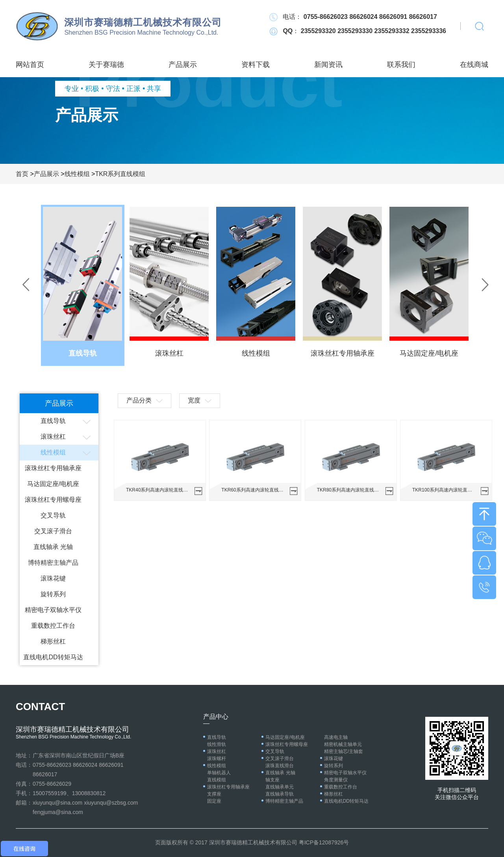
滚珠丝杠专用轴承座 (53, 468)
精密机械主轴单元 (343, 744)
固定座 (214, 801)
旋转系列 (53, 594)
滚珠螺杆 (217, 759)
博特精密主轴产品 (53, 563)
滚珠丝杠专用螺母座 (53, 500)
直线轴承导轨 (280, 794)
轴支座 (272, 780)
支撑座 (214, 794)
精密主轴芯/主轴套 (344, 751)
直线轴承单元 (280, 787)
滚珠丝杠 (53, 437)
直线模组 (217, 780)
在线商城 (474, 65)
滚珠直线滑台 (280, 766)
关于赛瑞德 (106, 65)
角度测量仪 (336, 780)
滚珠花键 (53, 578)
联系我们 (401, 65)
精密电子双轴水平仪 (53, 610)
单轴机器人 (219, 773)
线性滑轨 (217, 744)
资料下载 (256, 65)
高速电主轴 (336, 737)
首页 (22, 174)
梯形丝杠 (53, 641)
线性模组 (77, 174)
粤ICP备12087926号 (324, 842)
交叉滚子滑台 (53, 531)
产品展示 (183, 65)
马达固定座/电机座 (53, 484)
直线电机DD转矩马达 (53, 657)
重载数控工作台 (53, 626)
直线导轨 (53, 421)
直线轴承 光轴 (53, 547)
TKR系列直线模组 (120, 174)
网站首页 (30, 65)
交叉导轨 (53, 515)
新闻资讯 (328, 65)
